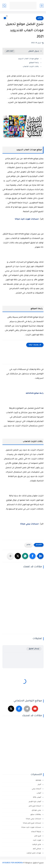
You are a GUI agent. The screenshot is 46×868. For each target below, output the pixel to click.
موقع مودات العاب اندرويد (28, 59)
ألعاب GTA (37, 797)
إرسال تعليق (34, 649)
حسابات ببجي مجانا (29, 524)
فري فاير (38, 836)
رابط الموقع (34, 63)
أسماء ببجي (37, 789)
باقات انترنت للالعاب (30, 67)
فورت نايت (37, 840)
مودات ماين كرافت (34, 853)
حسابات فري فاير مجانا (32, 823)
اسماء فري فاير (35, 806)
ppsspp (39, 780)
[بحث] (4, 6)
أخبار (40, 785)
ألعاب (39, 793)
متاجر (40, 18)
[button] (33, 556)
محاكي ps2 (37, 849)
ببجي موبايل (37, 810)
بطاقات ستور (36, 815)
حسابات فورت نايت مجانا (27, 219)
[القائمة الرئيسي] (42, 6)
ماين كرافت (37, 845)
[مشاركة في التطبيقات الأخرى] (10, 556)
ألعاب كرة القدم (35, 802)
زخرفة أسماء (36, 832)
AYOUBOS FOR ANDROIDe (13, 863)
